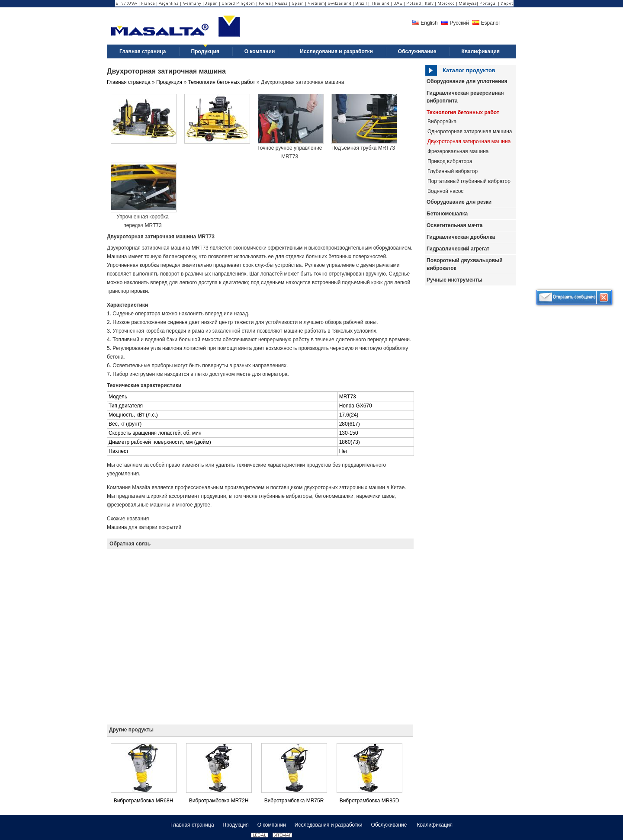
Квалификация (435, 825)
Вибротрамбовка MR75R (294, 801)
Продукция (169, 82)
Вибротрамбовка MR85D (369, 801)
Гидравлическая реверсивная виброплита (465, 97)
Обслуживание (389, 825)
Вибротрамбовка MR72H (219, 801)
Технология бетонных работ (463, 112)
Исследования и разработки (329, 825)
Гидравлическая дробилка (461, 237)
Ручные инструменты (454, 280)
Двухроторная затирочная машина (469, 141)
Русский (455, 23)
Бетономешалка (447, 214)
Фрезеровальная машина (458, 151)
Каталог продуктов (469, 70)
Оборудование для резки (459, 202)
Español (486, 23)
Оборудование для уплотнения (467, 81)
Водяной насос (445, 191)
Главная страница (129, 82)
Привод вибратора (450, 161)
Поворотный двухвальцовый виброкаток (465, 264)
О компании (272, 825)
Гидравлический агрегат (458, 249)
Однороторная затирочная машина (470, 131)
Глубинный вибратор (453, 171)
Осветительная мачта (454, 225)
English (425, 23)
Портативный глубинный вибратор (469, 181)
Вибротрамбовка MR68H (144, 801)
